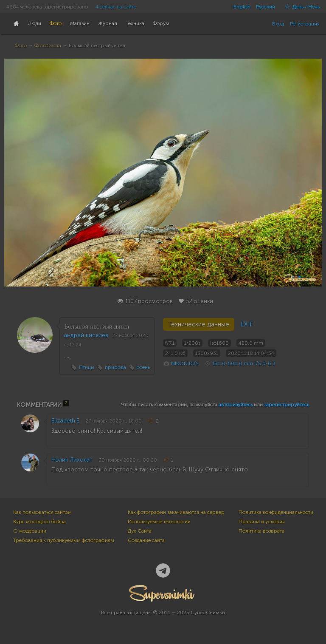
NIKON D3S (185, 363)
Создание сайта (146, 540)
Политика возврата (261, 531)
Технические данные (199, 324)
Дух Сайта (140, 531)
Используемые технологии (159, 522)
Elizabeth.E (65, 421)
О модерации (30, 531)
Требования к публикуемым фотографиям (64, 540)
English (242, 7)
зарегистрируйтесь (287, 405)
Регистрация (305, 24)
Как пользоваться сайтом (42, 512)
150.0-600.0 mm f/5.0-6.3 (244, 363)
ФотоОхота (48, 45)
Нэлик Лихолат (72, 460)
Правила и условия (262, 522)
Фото (21, 45)
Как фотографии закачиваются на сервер (176, 512)
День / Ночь (300, 7)
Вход (278, 24)
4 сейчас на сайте (116, 7)
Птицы (87, 367)
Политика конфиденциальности (276, 512)
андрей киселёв (86, 335)
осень (143, 367)
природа (115, 367)
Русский (266, 7)
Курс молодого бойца (39, 522)
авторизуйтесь (236, 405)
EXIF (247, 324)
